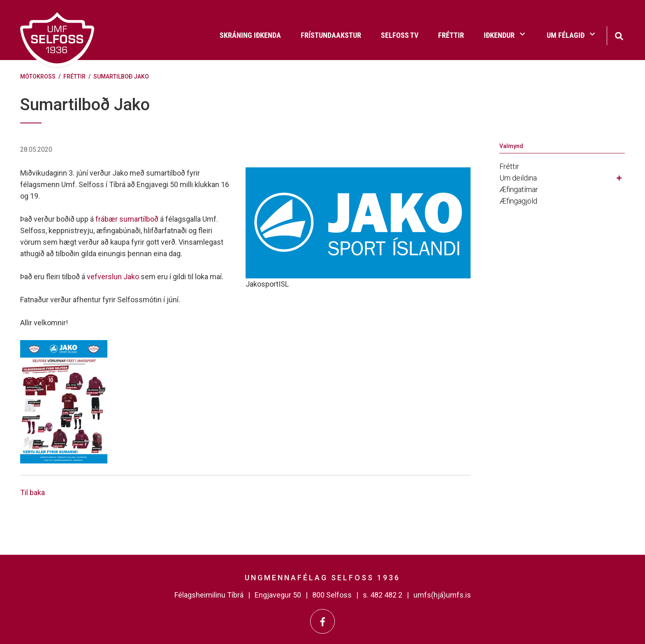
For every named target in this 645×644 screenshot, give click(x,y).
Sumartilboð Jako (121, 76)
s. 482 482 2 (383, 595)
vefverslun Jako (113, 277)
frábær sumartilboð (127, 219)
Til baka (32, 492)
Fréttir (74, 76)
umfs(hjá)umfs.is (442, 595)
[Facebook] (322, 621)
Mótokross (38, 76)
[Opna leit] (619, 35)
